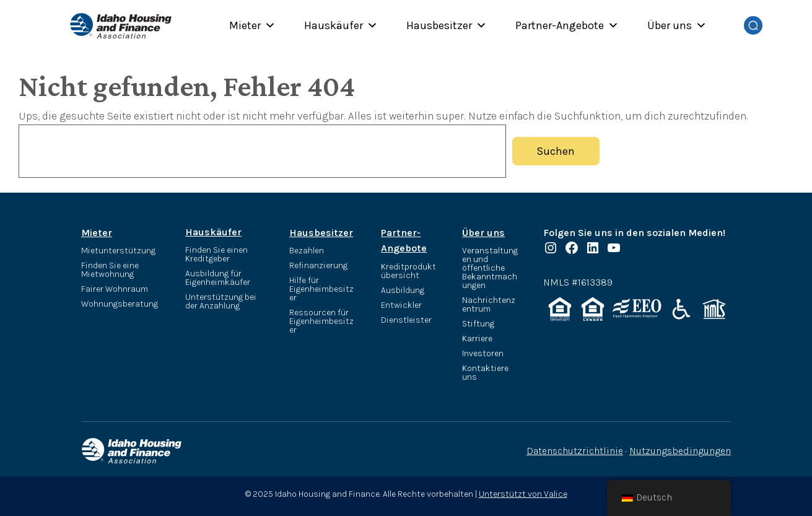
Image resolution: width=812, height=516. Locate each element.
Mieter (252, 25)
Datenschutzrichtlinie (575, 451)
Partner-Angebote (567, 25)
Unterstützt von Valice (523, 494)
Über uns (677, 25)
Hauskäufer (341, 25)
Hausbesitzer (447, 25)
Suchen (556, 151)
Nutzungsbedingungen (680, 451)
